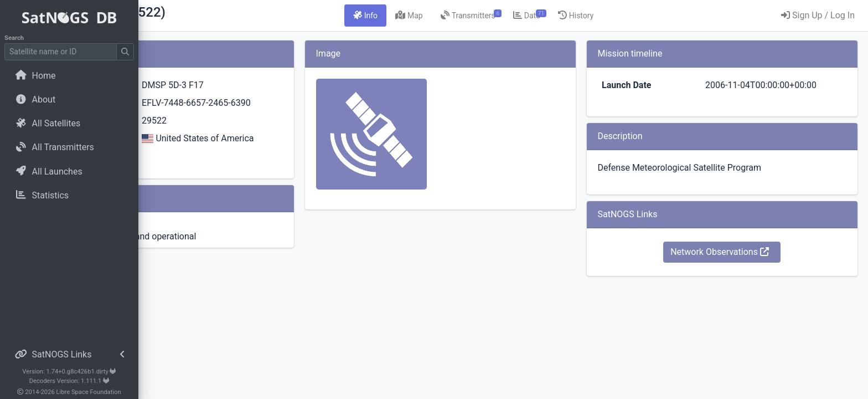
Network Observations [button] (741, 252)
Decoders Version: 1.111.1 (69, 381)
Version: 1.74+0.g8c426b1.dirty (69, 372)
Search (14, 38)
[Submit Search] (125, 52)
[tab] (431, 16)
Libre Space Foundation (89, 392)
